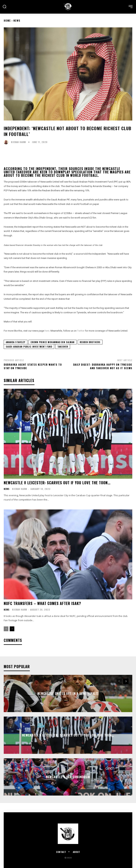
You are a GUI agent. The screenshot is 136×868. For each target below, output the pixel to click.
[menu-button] (131, 7)
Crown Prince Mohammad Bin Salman (53, 342)
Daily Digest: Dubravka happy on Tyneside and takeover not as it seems (103, 366)
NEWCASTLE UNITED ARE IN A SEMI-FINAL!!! (68, 693)
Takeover (63, 347)
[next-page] (12, 629)
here (47, 331)
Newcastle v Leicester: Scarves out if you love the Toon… (57, 483)
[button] (4, 7)
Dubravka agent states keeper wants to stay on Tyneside (33, 366)
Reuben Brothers (90, 342)
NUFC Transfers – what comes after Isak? (42, 603)
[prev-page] (6, 629)
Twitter (81, 331)
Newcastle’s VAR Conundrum (68, 777)
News (17, 20)
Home (7, 20)
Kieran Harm (18, 142)
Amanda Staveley (16, 342)
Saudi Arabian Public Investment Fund (29, 347)
